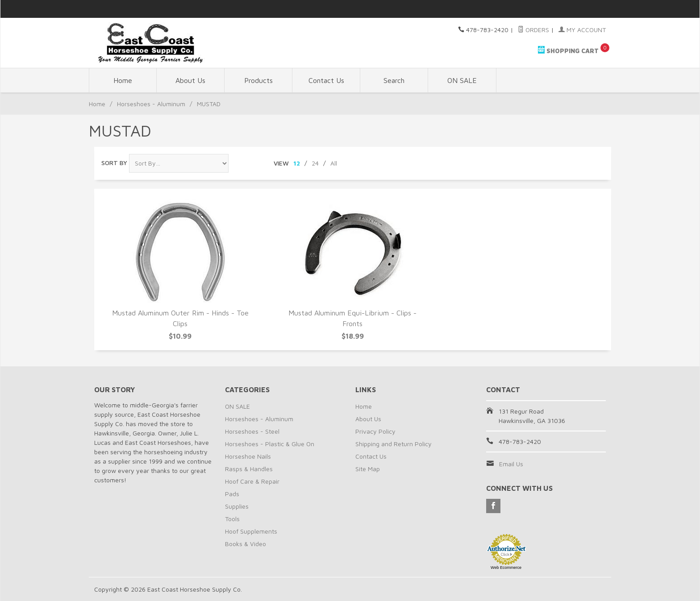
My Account (582, 30)
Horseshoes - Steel (252, 431)
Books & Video (246, 544)
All (334, 163)
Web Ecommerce (506, 568)
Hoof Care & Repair (252, 481)
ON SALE (462, 80)
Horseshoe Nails (248, 456)
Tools (232, 519)
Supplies (237, 506)
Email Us (511, 464)
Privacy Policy (375, 431)
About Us (190, 80)
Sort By (114, 163)
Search (394, 80)
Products (258, 80)
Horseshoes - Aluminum (151, 104)
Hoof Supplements (251, 531)
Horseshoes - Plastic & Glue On (270, 444)
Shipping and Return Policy (394, 444)
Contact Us (326, 80)
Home (123, 80)
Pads (232, 494)
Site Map (368, 469)
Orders (533, 30)
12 (297, 163)
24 (315, 163)
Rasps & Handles (249, 469)
